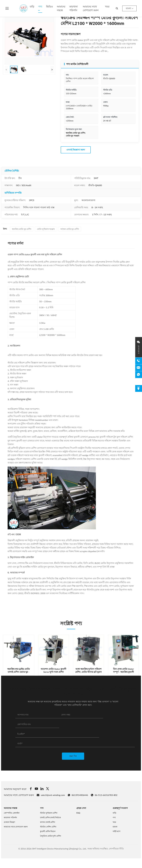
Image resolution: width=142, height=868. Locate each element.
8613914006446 (78, 795)
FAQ (78, 813)
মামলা (115, 827)
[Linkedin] (42, 789)
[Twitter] (48, 789)
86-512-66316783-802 (104, 795)
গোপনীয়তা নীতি (116, 849)
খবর (107, 6)
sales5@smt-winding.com (51, 795)
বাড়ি (32, 6)
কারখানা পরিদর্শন (74, 8)
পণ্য (40, 6)
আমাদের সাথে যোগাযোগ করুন (91, 8)
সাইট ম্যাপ (117, 831)
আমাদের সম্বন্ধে (61, 8)
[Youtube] (36, 789)
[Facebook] (31, 789)
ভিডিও (49, 6)
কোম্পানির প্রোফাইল (12, 813)
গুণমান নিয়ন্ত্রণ (9, 822)
